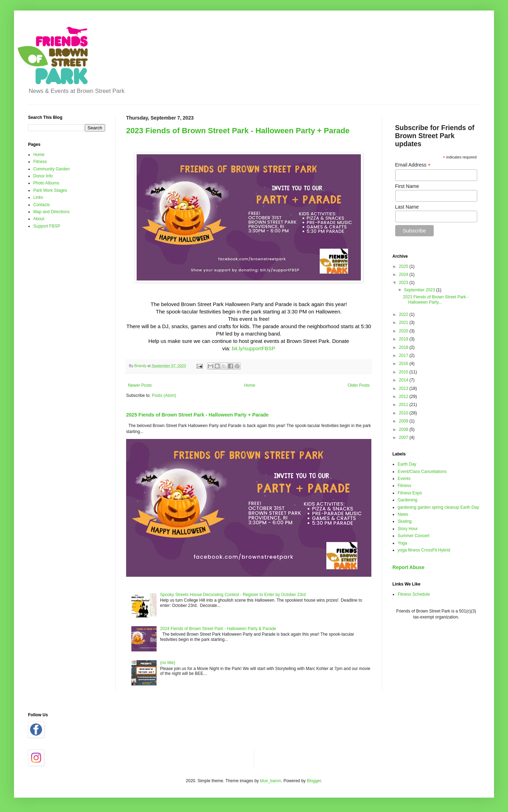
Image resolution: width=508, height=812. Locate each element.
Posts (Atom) (164, 395)
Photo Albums (46, 183)
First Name (407, 186)
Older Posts (359, 385)
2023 (404, 283)
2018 (404, 347)
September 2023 (420, 290)
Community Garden (52, 169)
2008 (404, 429)
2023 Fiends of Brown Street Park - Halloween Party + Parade (238, 131)
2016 (404, 364)
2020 (404, 331)
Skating (405, 521)
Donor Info (43, 176)
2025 (404, 266)
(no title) (168, 663)
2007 (404, 438)
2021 (404, 323)
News (403, 514)
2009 (404, 421)
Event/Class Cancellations (422, 472)
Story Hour (408, 529)
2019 (404, 339)
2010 (404, 413)
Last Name (407, 207)
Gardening (407, 500)
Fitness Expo (410, 493)
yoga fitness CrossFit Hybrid (424, 550)
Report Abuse (408, 567)
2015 (404, 372)
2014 (404, 380)
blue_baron (270, 781)
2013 (404, 388)
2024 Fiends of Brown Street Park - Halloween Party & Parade (218, 629)
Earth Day (407, 464)
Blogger (314, 781)
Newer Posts (140, 385)
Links (38, 197)
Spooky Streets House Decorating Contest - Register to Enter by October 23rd (233, 595)
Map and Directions (51, 212)
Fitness (40, 162)
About (39, 219)
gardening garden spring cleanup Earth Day (438, 507)
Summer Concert (414, 536)
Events (404, 479)
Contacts (42, 205)
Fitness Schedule (414, 594)
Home (250, 385)
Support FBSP (47, 226)
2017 (404, 356)
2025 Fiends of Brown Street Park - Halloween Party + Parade (197, 415)
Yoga (402, 543)
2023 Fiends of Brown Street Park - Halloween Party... (436, 299)
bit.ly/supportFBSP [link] (254, 348)
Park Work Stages (50, 190)
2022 (404, 314)
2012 (404, 397)
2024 (404, 275)
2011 (404, 405)
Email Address (413, 165)
